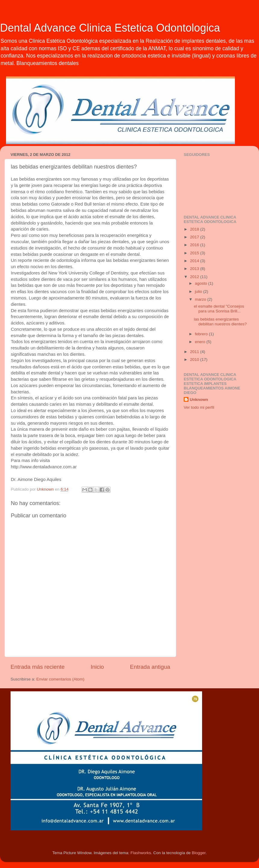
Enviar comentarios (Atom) (61, 679)
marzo (201, 299)
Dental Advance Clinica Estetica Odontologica (110, 28)
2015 (195, 253)
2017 (195, 237)
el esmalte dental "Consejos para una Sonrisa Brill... (219, 309)
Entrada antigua (150, 667)
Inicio (97, 667)
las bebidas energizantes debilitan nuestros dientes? (220, 322)
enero (201, 342)
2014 (195, 261)
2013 (195, 269)
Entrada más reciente (38, 667)
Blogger (199, 853)
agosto (201, 283)
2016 (195, 245)
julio (199, 291)
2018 (195, 229)
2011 (195, 352)
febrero (202, 334)
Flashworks (141, 853)
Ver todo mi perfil (199, 407)
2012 (195, 277)
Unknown (199, 400)
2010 (195, 360)
